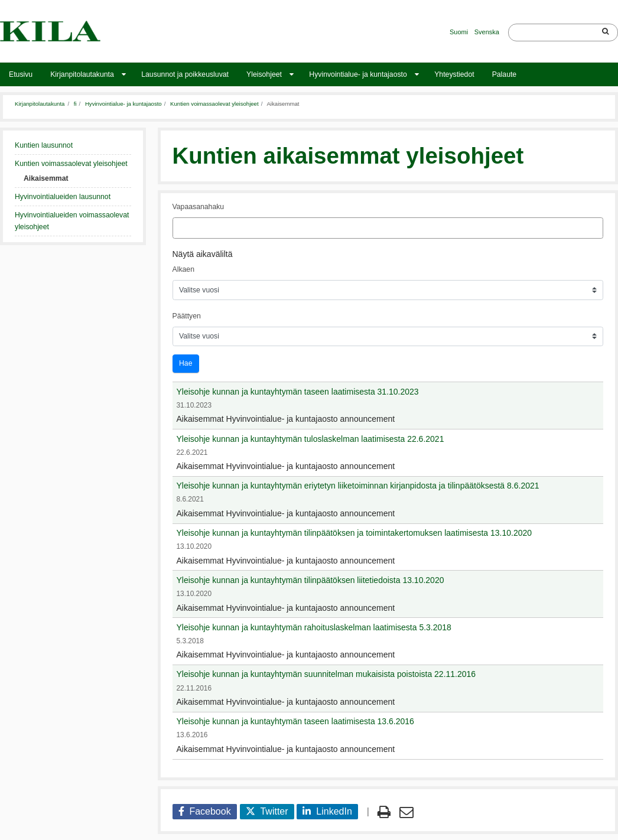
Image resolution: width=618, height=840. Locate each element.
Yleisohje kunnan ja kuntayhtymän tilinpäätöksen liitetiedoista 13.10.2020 (310, 580)
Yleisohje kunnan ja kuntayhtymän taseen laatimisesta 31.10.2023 (298, 392)
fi (75, 104)
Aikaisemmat (46, 178)
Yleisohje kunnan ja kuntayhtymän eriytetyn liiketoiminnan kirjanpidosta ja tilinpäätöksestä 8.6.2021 (358, 486)
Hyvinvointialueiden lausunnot (63, 197)
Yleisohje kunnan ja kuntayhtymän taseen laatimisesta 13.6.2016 (295, 721)
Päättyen (187, 316)
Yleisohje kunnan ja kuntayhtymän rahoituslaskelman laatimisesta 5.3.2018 (314, 627)
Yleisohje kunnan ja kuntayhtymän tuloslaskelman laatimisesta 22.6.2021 (310, 439)
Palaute (505, 74)
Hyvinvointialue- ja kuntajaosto (358, 74)
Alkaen (183, 269)
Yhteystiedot (454, 74)
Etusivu (21, 74)
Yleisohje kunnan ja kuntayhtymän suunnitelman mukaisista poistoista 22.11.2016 (326, 674)
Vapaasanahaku (199, 207)
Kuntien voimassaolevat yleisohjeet (214, 104)
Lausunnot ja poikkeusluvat (185, 74)
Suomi (459, 32)
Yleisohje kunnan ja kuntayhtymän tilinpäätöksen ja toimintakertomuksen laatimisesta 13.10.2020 (354, 533)
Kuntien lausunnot (44, 145)
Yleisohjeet (264, 74)
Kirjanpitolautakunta (82, 74)
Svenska (487, 32)
